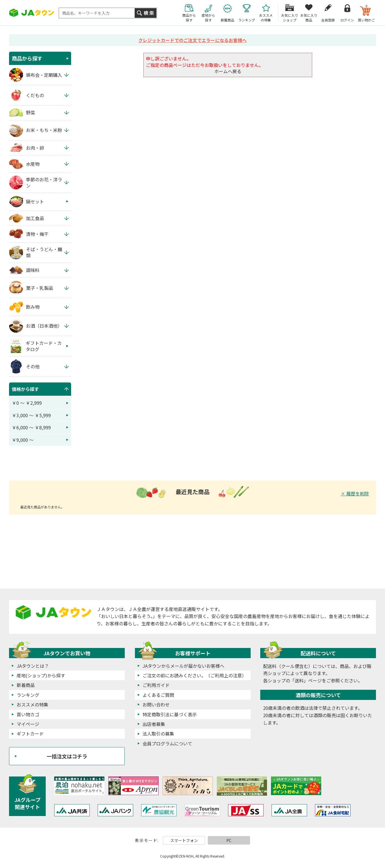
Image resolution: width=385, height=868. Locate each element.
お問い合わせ (156, 704)
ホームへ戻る (228, 71)
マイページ (28, 724)
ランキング (28, 695)
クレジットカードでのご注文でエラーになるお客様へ (193, 40)
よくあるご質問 (158, 695)
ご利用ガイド (156, 685)
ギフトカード (30, 734)
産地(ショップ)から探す (41, 675)
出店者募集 (154, 724)
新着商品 (26, 685)
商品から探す (27, 58)
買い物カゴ (28, 714)
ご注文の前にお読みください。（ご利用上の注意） (194, 675)
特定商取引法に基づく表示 (170, 714)
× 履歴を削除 (355, 493)
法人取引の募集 (158, 734)
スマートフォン (184, 840)
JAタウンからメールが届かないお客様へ (183, 666)
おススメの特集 (32, 704)
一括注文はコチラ (67, 756)
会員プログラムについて (167, 743)
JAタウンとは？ (33, 666)
